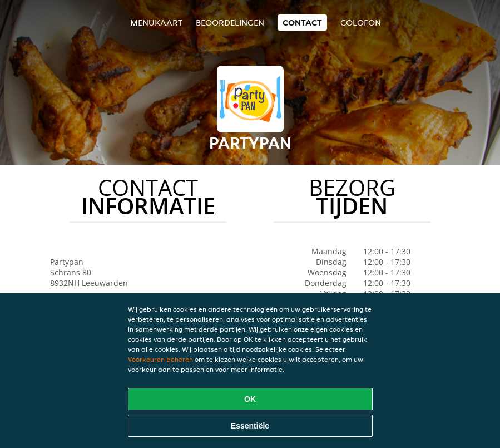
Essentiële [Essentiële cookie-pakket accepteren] (250, 426)
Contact (302, 23)
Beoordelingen (230, 23)
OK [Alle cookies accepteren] (250, 399)
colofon (361, 23)
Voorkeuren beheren (160, 359)
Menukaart (156, 23)
